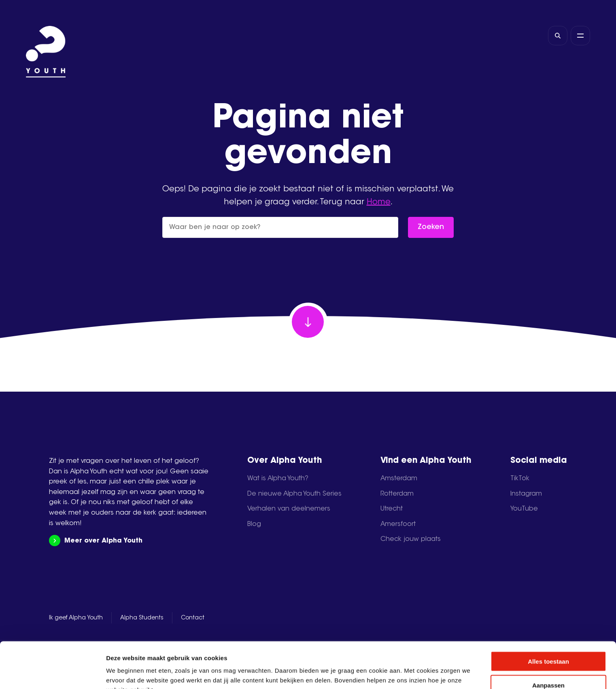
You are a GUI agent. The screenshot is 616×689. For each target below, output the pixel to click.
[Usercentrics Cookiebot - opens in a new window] (52, 673)
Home (379, 202)
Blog (254, 524)
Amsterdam (399, 479)
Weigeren (548, 666)
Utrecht (392, 509)
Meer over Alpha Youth (96, 541)
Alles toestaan (548, 618)
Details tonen (437, 673)
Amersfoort (398, 524)
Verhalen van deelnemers (289, 509)
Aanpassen (548, 642)
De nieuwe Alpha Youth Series (294, 494)
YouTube (524, 509)
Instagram (526, 494)
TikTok (520, 479)
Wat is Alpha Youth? (278, 479)
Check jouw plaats (411, 539)
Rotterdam (397, 494)
